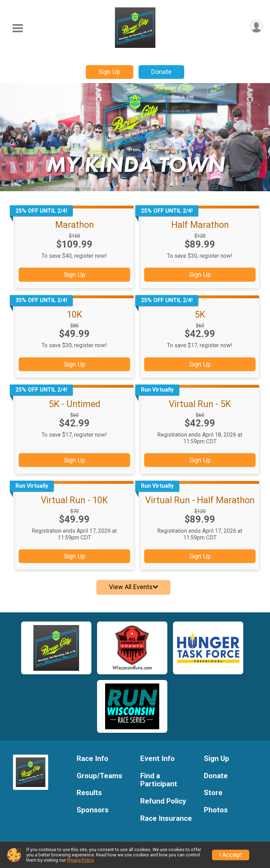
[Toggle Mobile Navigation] (18, 28)
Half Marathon (200, 225)
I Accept (231, 855)
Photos (216, 810)
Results (89, 793)
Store (213, 793)
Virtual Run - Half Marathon (200, 500)
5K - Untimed (75, 404)
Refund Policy (163, 801)
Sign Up (109, 72)
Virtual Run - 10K (74, 500)
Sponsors (93, 810)
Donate (161, 72)
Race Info (92, 759)
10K (75, 314)
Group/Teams (99, 776)
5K (200, 314)
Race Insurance (166, 819)
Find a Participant (159, 780)
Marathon (75, 225)
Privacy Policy (80, 860)
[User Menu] (256, 26)
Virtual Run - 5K (200, 404)
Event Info (157, 759)
